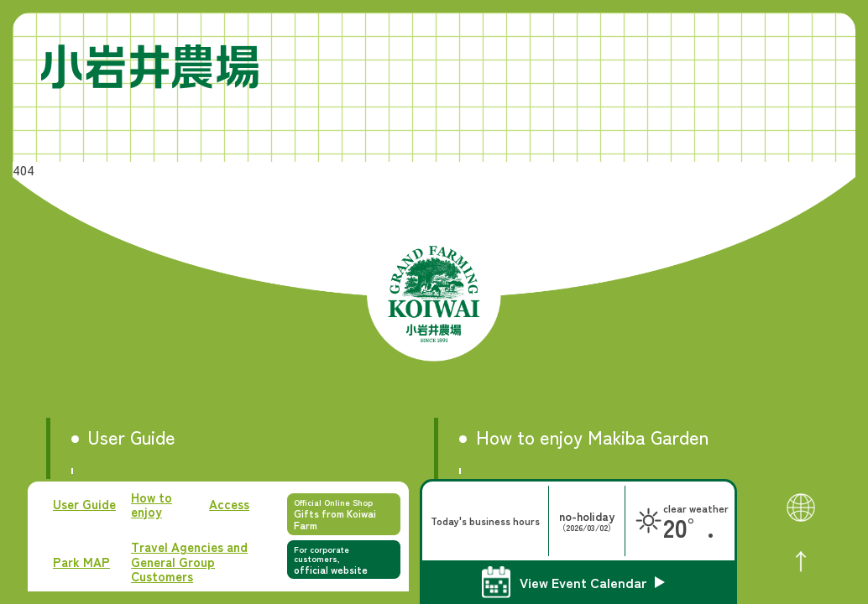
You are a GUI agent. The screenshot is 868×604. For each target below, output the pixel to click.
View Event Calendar (583, 582)
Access (229, 504)
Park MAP (81, 562)
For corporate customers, (344, 560)
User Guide (84, 504)
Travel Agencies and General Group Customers (189, 561)
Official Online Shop (344, 513)
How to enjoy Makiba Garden (592, 437)
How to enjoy (152, 505)
